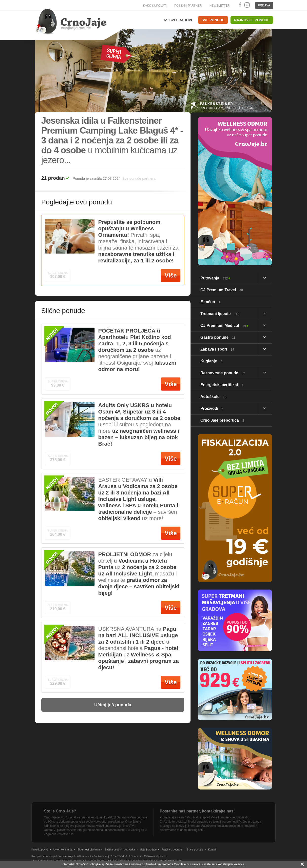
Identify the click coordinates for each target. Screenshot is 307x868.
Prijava (264, 5)
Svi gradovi (181, 20)
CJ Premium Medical (223, 325)
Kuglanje (211, 361)
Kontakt (213, 849)
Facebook (239, 5)
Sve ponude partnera (139, 178)
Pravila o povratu (172, 849)
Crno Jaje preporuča (222, 420)
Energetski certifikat (222, 385)
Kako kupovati (40, 849)
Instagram (247, 5)
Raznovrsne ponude (223, 373)
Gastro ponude (218, 337)
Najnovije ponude (252, 20)
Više (171, 275)
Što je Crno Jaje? (60, 811)
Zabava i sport (217, 349)
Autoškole (213, 397)
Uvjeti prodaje (148, 849)
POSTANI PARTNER (188, 6)
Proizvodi (212, 408)
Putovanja (214, 278)
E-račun (210, 302)
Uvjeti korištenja (63, 849)
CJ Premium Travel (222, 290)
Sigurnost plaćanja (89, 849)
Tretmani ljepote (220, 314)
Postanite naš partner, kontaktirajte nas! (197, 811)
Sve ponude (213, 20)
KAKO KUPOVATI (155, 6)
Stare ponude (195, 849)
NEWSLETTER (220, 6)
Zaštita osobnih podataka (120, 849)
